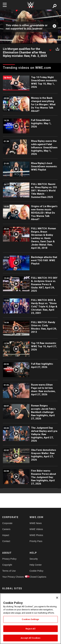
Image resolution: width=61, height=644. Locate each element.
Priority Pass (36, 541)
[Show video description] (50, 49)
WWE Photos (36, 535)
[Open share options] (57, 49)
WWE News (36, 523)
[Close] (57, 598)
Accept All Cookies (30, 638)
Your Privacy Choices (9, 577)
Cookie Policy (36, 571)
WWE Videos (36, 529)
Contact (6, 541)
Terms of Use (9, 571)
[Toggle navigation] (5, 5)
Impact (6, 535)
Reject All (30, 629)
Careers (6, 529)
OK (30, 27)
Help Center (36, 565)
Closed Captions (36, 577)
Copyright (7, 565)
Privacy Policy (9, 559)
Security (34, 559)
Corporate (7, 523)
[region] (30, 619)
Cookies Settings (30, 619)
